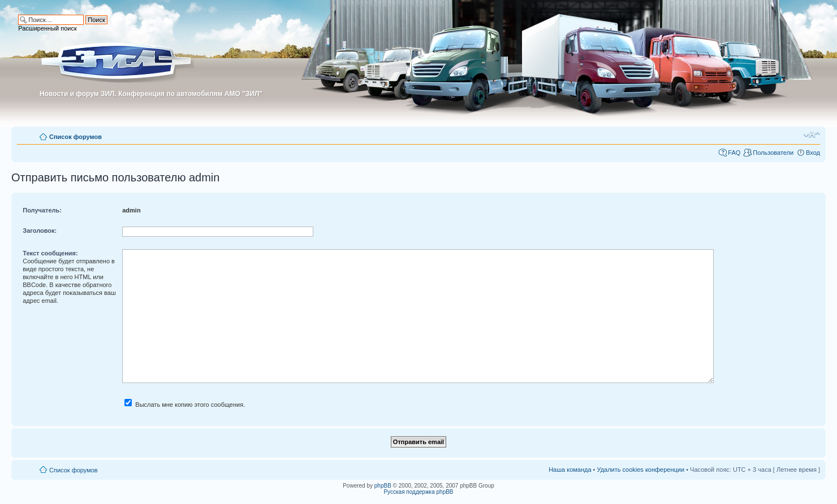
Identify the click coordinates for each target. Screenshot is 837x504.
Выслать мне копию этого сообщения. (185, 405)
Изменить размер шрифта (812, 134)
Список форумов (75, 137)
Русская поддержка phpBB (418, 492)
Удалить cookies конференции (641, 470)
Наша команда (570, 470)
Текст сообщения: (50, 253)
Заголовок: (40, 231)
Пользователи (773, 153)
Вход (813, 153)
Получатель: (42, 210)
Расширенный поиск (48, 28)
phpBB (383, 486)
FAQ (734, 153)
